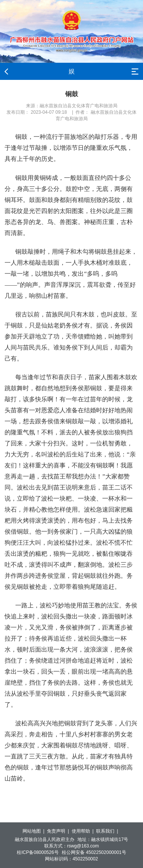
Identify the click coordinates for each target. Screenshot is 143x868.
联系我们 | (108, 831)
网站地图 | (35, 831)
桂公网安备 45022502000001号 (94, 852)
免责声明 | (59, 831)
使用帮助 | (84, 831)
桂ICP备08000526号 (38, 852)
